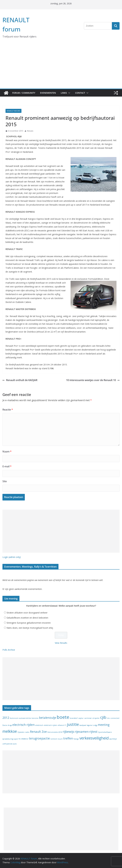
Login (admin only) (12, 557)
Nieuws (30, 131)
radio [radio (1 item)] (27, 732)
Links (64, 93)
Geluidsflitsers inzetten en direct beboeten (27, 618)
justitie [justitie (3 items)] (73, 724)
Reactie (8, 410)
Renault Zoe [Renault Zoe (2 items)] (38, 732)
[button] (69, 93)
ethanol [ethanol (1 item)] (61, 725)
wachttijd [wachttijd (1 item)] (113, 739)
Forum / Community (24, 93)
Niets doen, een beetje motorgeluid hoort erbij (30, 628)
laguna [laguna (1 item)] (89, 725)
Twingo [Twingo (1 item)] (76, 739)
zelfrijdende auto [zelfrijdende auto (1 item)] (10, 744)
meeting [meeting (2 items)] (104, 725)
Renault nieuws (13, 111)
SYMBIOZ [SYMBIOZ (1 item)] (25, 739)
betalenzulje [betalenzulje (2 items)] (48, 718)
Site (5, 481)
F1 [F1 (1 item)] (66, 725)
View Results (61, 643)
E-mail (7, 466)
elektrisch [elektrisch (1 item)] (39, 725)
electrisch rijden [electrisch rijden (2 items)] (23, 725)
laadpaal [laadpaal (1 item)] (83, 725)
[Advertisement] (61, 66)
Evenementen (48, 93)
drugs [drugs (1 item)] (10, 725)
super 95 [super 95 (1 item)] (17, 739)
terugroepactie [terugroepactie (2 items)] (39, 738)
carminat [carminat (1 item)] (88, 718)
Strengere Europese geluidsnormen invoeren (29, 623)
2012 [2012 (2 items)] (6, 718)
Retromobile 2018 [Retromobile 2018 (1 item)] (55, 732)
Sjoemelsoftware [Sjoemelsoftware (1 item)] (105, 732)
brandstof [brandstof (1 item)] (74, 718)
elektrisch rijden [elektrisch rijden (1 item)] (50, 725)
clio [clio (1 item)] (108, 718)
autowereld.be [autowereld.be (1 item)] (25, 718)
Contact (80, 93)
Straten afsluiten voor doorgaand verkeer (27, 613)
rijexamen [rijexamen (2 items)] (82, 732)
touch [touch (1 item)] (60, 739)
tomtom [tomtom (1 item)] (54, 739)
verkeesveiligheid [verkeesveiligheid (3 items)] (94, 738)
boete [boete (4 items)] (63, 717)
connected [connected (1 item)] (115, 718)
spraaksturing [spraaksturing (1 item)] (8, 739)
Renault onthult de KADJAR (20, 380)
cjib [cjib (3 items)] (103, 717)
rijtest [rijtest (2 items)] (93, 732)
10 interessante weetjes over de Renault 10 (93, 380)
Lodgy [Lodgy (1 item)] (95, 725)
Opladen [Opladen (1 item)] (21, 732)
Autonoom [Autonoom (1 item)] (14, 718)
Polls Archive (9, 650)
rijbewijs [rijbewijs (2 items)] (68, 732)
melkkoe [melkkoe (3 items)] (10, 731)
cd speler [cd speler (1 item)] (96, 718)
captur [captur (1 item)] (81, 718)
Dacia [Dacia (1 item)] (5, 725)
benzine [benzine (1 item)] (35, 718)
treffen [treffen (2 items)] (68, 738)
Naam (7, 452)
